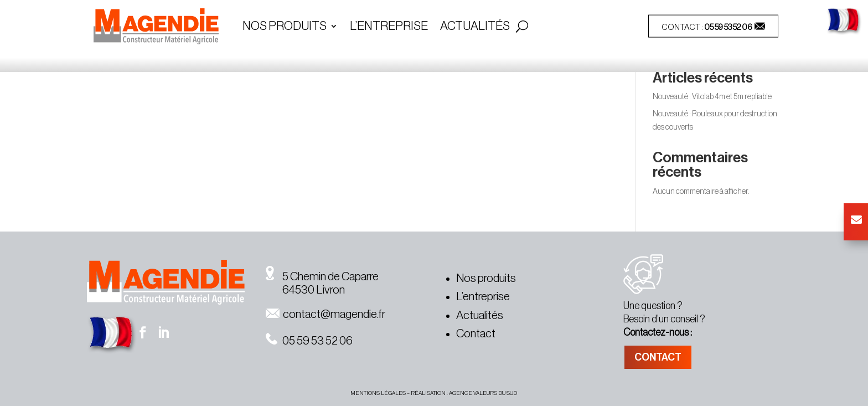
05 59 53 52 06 (728, 27)
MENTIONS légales (378, 393)
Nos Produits (285, 27)
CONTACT (658, 357)
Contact (476, 334)
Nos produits (486, 278)
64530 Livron (305, 290)
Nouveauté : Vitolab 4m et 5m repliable (712, 97)
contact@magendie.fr (325, 314)
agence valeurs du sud (483, 393)
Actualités (475, 27)
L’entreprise (389, 27)
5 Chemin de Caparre (322, 277)
